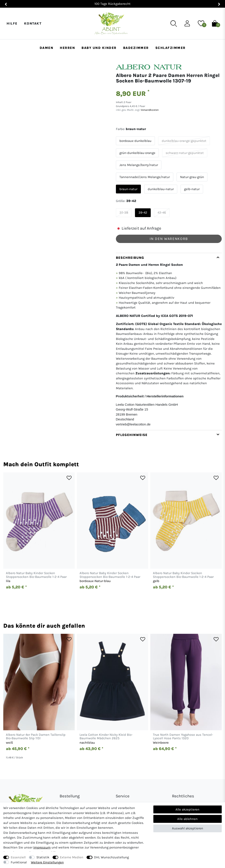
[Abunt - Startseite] (111, 24)
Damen (47, 48)
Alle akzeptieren (187, 809)
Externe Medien (72, 857)
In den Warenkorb (169, 239)
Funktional (19, 862)
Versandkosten (149, 110)
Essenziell (18, 857)
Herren (67, 48)
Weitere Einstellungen (47, 862)
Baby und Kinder (99, 48)
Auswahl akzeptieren (188, 828)
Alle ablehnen (187, 819)
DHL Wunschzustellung (111, 857)
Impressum (42, 847)
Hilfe (12, 23)
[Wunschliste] (201, 23)
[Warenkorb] (215, 23)
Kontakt (33, 23)
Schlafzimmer (170, 48)
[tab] (169, 342)
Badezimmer (136, 48)
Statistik (43, 857)
